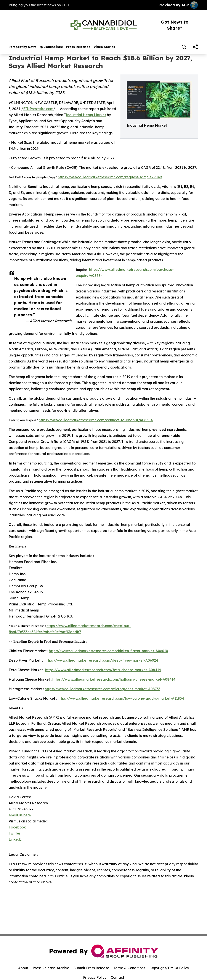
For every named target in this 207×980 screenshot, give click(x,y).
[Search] (184, 47)
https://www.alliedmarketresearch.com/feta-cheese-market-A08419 (103, 670)
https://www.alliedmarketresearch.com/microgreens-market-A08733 (103, 689)
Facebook (17, 827)
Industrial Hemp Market (86, 115)
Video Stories (104, 47)
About (23, 968)
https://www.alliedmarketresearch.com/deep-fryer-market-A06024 (101, 660)
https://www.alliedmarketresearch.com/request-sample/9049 (110, 177)
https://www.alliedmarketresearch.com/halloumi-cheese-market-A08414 (114, 679)
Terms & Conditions (129, 968)
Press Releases (78, 47)
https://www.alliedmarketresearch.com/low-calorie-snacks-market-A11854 (121, 698)
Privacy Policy (95, 977)
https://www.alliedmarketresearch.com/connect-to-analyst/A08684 (96, 420)
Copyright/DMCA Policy (169, 968)
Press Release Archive (51, 968)
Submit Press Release (91, 968)
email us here (20, 815)
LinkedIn (16, 839)
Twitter (14, 833)
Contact (117, 977)
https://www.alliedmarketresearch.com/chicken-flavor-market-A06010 (108, 651)
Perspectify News (23, 47)
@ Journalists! (51, 47)
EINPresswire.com (38, 109)
